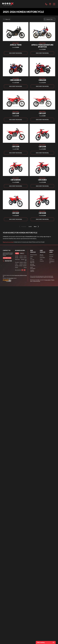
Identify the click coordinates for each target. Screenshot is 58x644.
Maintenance (52, 260)
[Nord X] (8, 4)
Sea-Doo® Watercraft (32, 262)
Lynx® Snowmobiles (33, 268)
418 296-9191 (7, 261)
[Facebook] (22, 270)
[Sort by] (49, 19)
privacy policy (48, 280)
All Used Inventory (42, 255)
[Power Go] (15, 281)
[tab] (17, 253)
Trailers (32, 256)
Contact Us (51, 255)
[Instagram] (25, 270)
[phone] (46, 4)
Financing (42, 261)
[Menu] (54, 4)
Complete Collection (32, 271)
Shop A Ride (11, 278)
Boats (31, 258)
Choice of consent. (37, 281)
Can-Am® (32, 260)
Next (37, 227)
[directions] (50, 4)
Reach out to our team (8, 242)
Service (51, 258)
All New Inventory (34, 255)
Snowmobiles (42, 258)
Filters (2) (7, 19)
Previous (22, 227)
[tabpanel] (21, 262)
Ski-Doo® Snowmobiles (33, 265)
